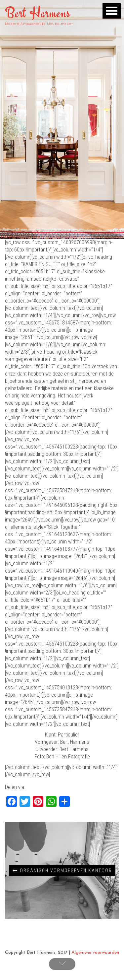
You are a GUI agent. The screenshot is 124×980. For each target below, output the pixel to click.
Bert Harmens (38, 13)
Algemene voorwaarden (95, 953)
